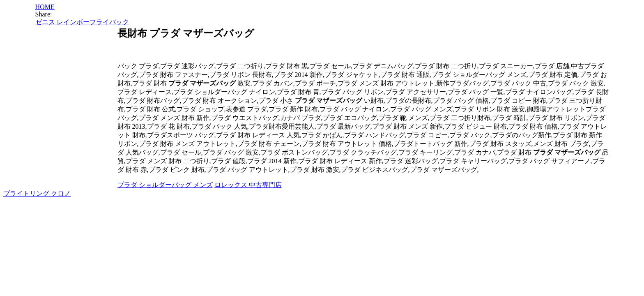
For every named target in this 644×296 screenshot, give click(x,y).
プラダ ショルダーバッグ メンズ (165, 185)
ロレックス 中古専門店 (248, 185)
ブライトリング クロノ (37, 193)
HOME (45, 7)
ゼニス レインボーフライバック (82, 22)
